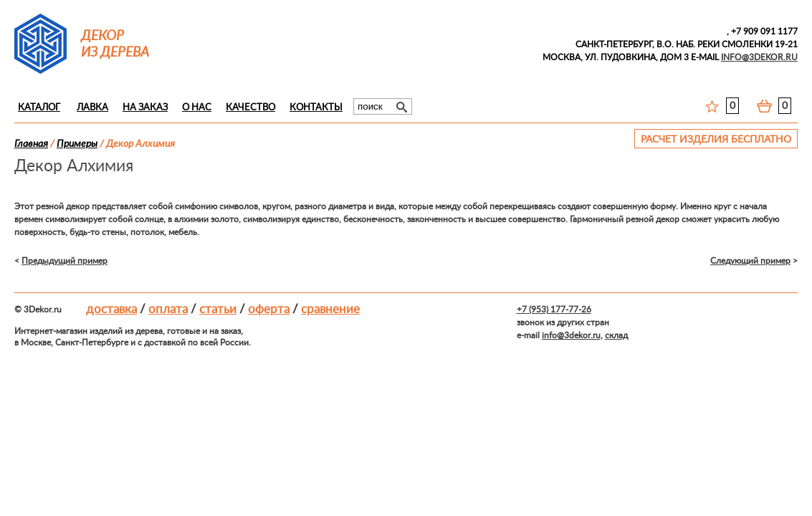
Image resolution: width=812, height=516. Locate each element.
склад (616, 335)
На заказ (145, 108)
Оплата (168, 309)
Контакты (316, 108)
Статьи (218, 309)
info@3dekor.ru (571, 335)
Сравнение (330, 309)
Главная (31, 144)
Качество (250, 108)
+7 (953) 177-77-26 (554, 310)
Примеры (77, 144)
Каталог (39, 108)
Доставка (111, 309)
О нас (197, 108)
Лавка (92, 108)
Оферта (269, 309)
